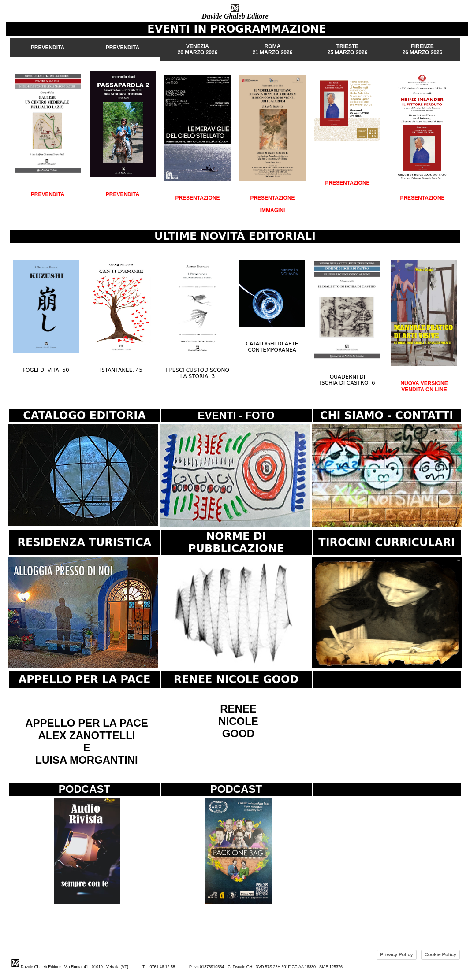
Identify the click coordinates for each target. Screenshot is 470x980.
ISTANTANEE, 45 (121, 370)
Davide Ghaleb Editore (235, 16)
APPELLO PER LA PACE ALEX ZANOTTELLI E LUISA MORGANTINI (87, 741)
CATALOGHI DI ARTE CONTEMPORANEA (272, 347)
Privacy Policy (397, 954)
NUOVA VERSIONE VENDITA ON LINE (424, 386)
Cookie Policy (440, 954)
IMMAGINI (273, 210)
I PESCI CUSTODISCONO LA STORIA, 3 (198, 373)
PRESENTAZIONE (197, 198)
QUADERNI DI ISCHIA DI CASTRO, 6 (347, 380)
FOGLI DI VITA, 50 (46, 370)
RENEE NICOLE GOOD (238, 721)
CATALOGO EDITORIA (84, 416)
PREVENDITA (48, 194)
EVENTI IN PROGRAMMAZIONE (237, 29)
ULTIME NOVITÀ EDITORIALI (235, 236)
